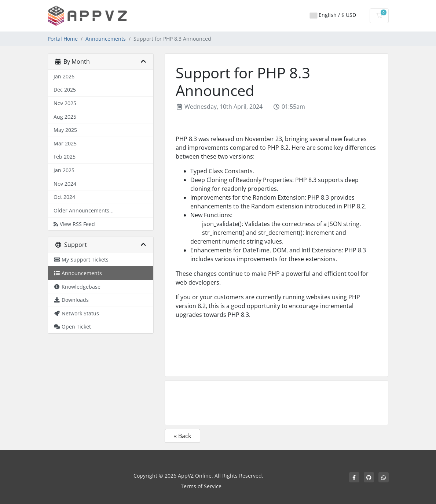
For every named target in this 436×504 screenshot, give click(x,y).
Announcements (106, 39)
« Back (182, 436)
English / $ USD (333, 15)
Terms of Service (201, 486)
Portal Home (63, 39)
